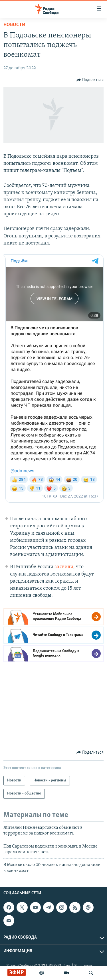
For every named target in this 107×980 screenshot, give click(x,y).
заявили (64, 567)
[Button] (90, 80)
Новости (14, 25)
